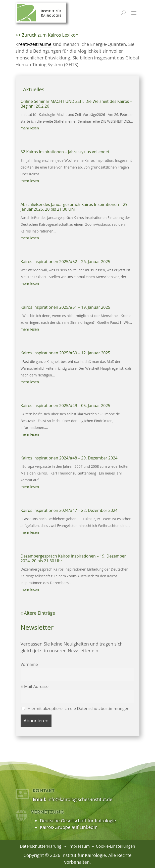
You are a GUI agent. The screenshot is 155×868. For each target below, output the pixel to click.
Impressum (79, 846)
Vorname (29, 664)
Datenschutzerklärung (41, 846)
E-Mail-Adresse (35, 686)
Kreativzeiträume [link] (34, 44)
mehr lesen (30, 128)
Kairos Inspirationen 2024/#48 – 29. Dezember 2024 (69, 458)
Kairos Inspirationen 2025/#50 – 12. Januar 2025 (65, 353)
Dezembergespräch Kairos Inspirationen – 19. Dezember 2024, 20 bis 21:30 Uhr (73, 558)
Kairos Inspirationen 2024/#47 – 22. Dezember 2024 (69, 510)
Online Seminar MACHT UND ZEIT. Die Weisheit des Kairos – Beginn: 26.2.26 (76, 104)
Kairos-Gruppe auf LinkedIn (69, 827)
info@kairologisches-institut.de (80, 799)
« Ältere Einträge (38, 613)
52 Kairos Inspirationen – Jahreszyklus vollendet (65, 152)
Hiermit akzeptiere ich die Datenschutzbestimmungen (75, 708)
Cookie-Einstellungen (116, 846)
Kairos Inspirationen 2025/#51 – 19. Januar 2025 (65, 307)
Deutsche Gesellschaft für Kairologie (78, 821)
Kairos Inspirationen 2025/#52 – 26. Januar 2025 (65, 262)
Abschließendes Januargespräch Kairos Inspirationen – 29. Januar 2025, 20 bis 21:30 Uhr (75, 207)
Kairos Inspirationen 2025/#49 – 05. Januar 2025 (65, 406)
